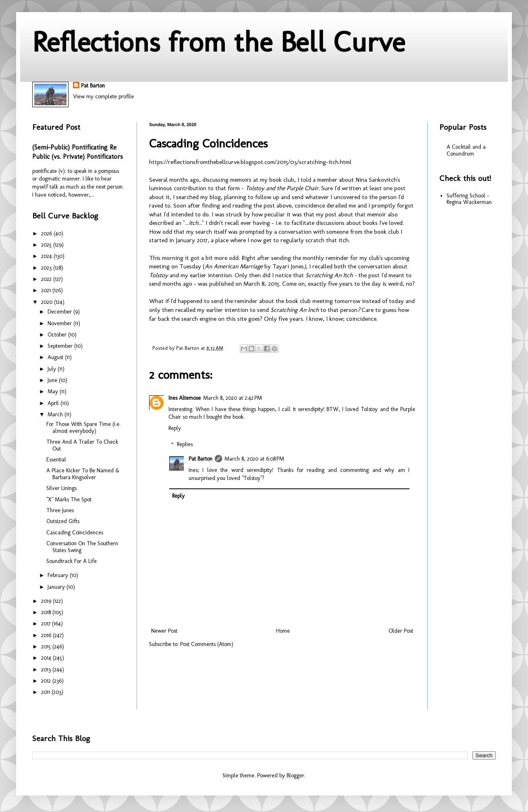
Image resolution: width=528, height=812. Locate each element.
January (57, 587)
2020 (48, 302)
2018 (47, 612)
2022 (47, 279)
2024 (47, 256)
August (56, 357)
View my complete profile (103, 97)
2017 (47, 624)
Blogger (295, 776)
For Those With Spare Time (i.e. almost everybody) (83, 428)
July (53, 369)
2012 (47, 681)
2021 (47, 290)
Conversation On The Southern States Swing (82, 547)
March (56, 414)
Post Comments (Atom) (207, 644)
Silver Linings (61, 488)
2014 (47, 658)
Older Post (401, 631)
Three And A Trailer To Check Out (82, 445)
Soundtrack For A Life (72, 561)
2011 (46, 692)
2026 (47, 234)
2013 (47, 670)
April (54, 403)
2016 (47, 635)
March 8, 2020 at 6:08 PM (254, 459)
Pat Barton (93, 86)
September (61, 346)
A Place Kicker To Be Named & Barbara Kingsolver (83, 474)
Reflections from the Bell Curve (219, 42)
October (58, 335)
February (59, 575)
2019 (47, 601)
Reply (175, 428)
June (53, 380)
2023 (47, 268)
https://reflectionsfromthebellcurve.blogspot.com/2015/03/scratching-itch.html (250, 162)
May (54, 391)
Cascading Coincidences (75, 533)
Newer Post (164, 631)
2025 (47, 245)
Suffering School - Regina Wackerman (469, 199)
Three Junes (60, 510)
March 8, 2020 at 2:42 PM (233, 398)
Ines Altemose (185, 398)
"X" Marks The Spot (69, 499)
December (60, 312)
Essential (56, 460)
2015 (47, 647)
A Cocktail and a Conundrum (466, 150)
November (60, 323)
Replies (185, 445)
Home (283, 631)
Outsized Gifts (63, 521)
